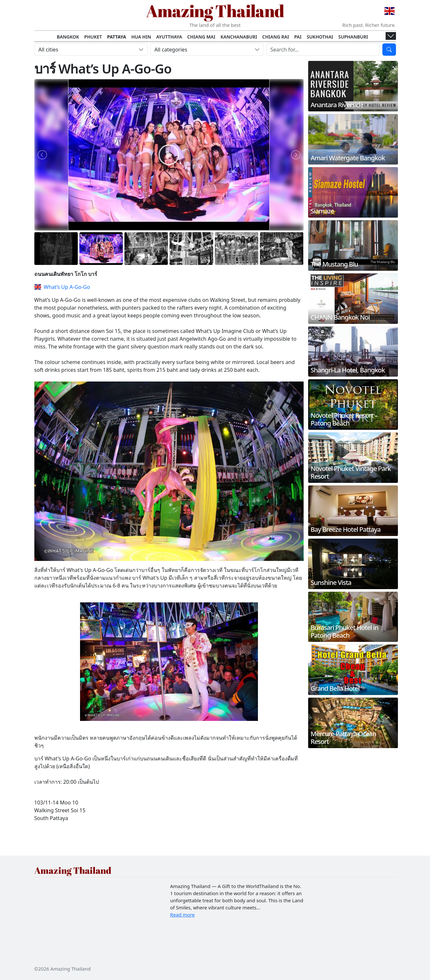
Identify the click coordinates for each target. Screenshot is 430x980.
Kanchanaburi (239, 37)
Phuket (93, 37)
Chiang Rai (276, 37)
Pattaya (117, 37)
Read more (182, 915)
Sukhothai (320, 37)
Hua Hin (141, 37)
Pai (298, 37)
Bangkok (68, 37)
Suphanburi (353, 37)
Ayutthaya (169, 37)
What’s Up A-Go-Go (62, 287)
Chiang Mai (201, 37)
